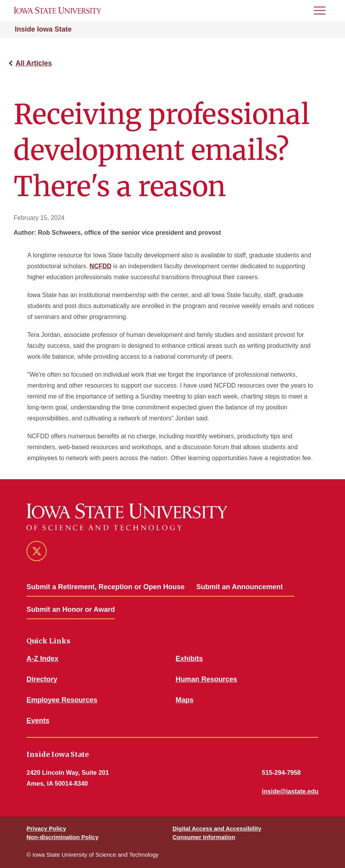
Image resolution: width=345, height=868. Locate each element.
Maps (185, 700)
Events (38, 721)
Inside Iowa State (43, 29)
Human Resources (206, 679)
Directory (42, 679)
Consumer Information (204, 837)
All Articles (34, 63)
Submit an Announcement (239, 587)
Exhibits (189, 659)
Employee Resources (62, 700)
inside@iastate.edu (290, 791)
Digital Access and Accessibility (217, 828)
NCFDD (100, 266)
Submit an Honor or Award (71, 609)
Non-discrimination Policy (62, 837)
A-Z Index (42, 659)
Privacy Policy (46, 828)
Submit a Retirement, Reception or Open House (106, 587)
